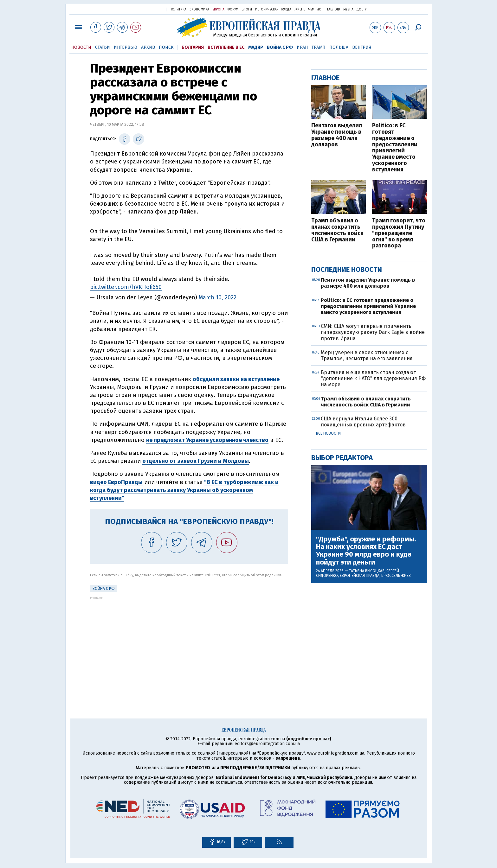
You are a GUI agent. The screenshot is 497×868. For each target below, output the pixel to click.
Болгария (193, 47)
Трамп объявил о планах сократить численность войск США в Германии (337, 230)
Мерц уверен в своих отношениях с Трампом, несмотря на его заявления (367, 355)
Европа (218, 10)
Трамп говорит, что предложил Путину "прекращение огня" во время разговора (399, 233)
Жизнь (300, 10)
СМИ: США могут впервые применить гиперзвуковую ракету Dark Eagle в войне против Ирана (373, 332)
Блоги (247, 10)
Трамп (319, 47)
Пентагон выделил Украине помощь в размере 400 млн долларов (337, 135)
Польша (339, 47)
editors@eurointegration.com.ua (267, 744)
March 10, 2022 (218, 297)
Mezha (348, 10)
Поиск (166, 47)
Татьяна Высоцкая (367, 571)
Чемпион (316, 10)
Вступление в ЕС (226, 47)
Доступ (363, 10)
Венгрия (362, 47)
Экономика (199, 10)
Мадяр (256, 47)
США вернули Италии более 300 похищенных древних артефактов (363, 422)
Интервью (126, 47)
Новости (81, 47)
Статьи (103, 47)
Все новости (328, 433)
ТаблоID (333, 10)
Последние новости (347, 269)
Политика (178, 10)
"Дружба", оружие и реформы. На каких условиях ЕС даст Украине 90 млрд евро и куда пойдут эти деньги (366, 551)
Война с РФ (280, 47)
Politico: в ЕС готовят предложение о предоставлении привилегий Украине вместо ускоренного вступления (395, 148)
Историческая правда (273, 10)
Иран (302, 47)
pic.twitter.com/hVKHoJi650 (126, 287)
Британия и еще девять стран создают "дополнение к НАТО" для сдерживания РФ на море (373, 378)
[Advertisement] (189, 644)
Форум (233, 10)
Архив (148, 47)
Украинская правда (146, 9)
